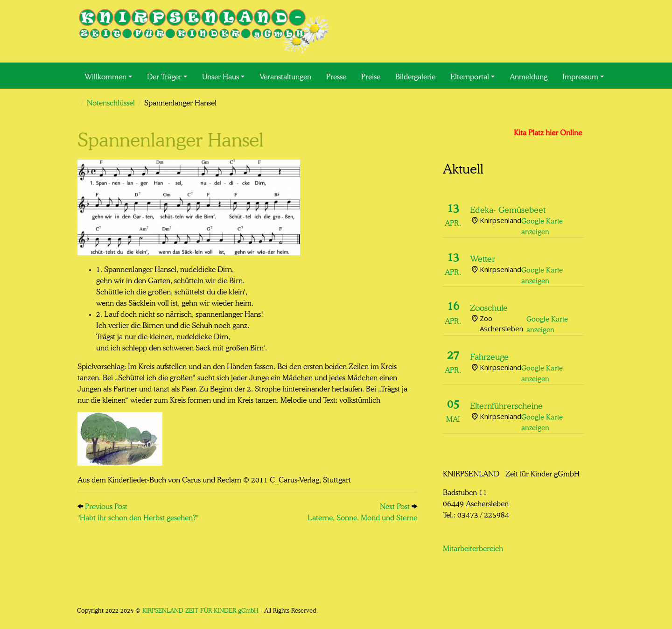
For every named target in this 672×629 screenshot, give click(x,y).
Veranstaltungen (285, 76)
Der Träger (164, 76)
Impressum (580, 76)
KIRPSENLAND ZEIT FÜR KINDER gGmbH (200, 610)
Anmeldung (528, 76)
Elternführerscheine (506, 405)
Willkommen (105, 76)
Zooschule (489, 307)
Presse (336, 76)
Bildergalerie (415, 76)
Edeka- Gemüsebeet (508, 209)
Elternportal (470, 76)
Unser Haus (220, 76)
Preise (371, 76)
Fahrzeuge (489, 356)
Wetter (483, 258)
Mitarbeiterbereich (473, 547)
